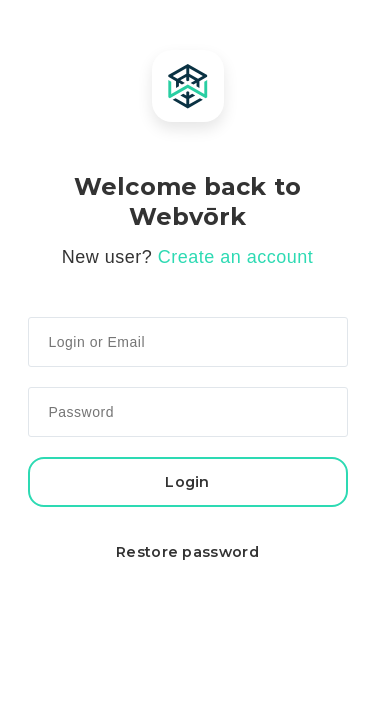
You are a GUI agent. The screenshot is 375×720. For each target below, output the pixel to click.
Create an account (236, 257)
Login (187, 482)
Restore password (187, 552)
